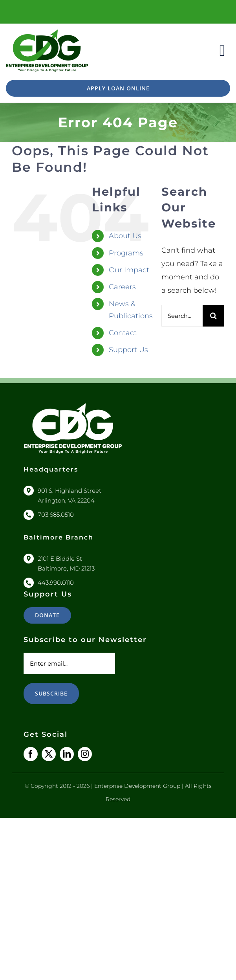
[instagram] (85, 754)
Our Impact (129, 270)
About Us (125, 236)
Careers (122, 287)
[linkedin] (67, 754)
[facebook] (31, 754)
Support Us (128, 350)
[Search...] (182, 316)
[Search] (213, 316)
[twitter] (49, 754)
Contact (123, 333)
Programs (126, 253)
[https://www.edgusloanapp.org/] (118, 88)
